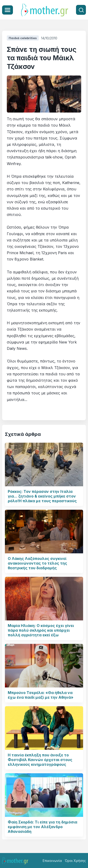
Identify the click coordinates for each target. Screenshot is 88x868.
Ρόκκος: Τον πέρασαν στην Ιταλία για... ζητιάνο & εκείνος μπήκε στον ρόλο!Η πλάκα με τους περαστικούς (42, 496)
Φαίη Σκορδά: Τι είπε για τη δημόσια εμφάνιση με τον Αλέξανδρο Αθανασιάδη (42, 827)
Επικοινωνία (52, 861)
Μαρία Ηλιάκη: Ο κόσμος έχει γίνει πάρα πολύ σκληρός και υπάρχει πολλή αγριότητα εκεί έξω (41, 630)
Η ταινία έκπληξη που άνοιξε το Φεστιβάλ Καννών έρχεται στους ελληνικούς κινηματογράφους (40, 760)
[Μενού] (8, 10)
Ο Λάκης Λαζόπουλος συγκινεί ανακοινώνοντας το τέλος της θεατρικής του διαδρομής (37, 563)
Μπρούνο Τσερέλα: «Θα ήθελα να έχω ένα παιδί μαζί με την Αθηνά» (41, 695)
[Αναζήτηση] (81, 10)
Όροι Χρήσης (75, 861)
